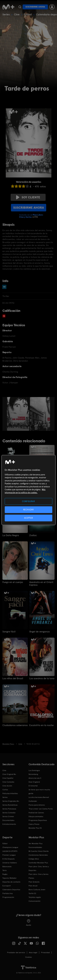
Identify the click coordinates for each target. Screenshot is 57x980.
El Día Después (9, 859)
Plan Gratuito (34, 882)
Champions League (10, 847)
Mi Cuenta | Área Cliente (39, 851)
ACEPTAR (29, 518)
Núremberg (33, 774)
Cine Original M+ (9, 774)
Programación (8, 897)
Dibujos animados (36, 816)
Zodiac (33, 535)
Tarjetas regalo (35, 897)
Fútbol (28, 14)
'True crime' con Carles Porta (41, 809)
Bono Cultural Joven (37, 890)
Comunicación (35, 901)
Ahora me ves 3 (35, 778)
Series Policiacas (9, 809)
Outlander (33, 801)
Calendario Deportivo (11, 890)
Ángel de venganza (40, 632)
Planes (31, 878)
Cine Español (8, 778)
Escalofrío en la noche (41, 725)
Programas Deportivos (38, 820)
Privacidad (45, 953)
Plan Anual (33, 886)
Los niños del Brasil (13, 678)
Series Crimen (8, 816)
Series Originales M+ (11, 801)
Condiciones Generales (38, 855)
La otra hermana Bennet (39, 797)
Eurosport (7, 886)
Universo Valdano (10, 863)
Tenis (4, 870)
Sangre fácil (9, 632)
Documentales (8, 820)
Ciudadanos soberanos (15, 725)
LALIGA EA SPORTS (10, 851)
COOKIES (28, 957)
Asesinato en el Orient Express (41, 584)
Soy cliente (28, 197)
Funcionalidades (35, 847)
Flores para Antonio (37, 805)
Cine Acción (7, 786)
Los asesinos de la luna (42, 678)
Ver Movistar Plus (35, 844)
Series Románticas (10, 805)
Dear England (34, 782)
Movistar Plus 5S (35, 828)
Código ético (34, 859)
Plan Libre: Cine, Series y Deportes (39, 868)
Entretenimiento (9, 824)
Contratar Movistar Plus (38, 863)
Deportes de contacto (11, 882)
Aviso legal (33, 953)
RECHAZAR (28, 509)
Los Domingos (34, 770)
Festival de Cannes (36, 813)
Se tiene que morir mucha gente (39, 792)
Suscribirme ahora (35, 7)
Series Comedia (9, 813)
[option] (18, 414)
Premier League (9, 855)
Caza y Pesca (34, 824)
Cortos (5, 790)
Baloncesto (7, 867)
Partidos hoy (8, 893)
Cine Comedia (8, 782)
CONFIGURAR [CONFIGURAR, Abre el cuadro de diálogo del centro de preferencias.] (28, 501)
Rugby (5, 874)
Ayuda (28, 923)
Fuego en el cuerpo (13, 582)
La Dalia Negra (11, 535)
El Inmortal (33, 786)
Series (6, 14)
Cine (17, 14)
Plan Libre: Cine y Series (38, 874)
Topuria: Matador (9, 878)
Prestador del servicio (16, 953)
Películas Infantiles (10, 793)
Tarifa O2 (32, 893)
